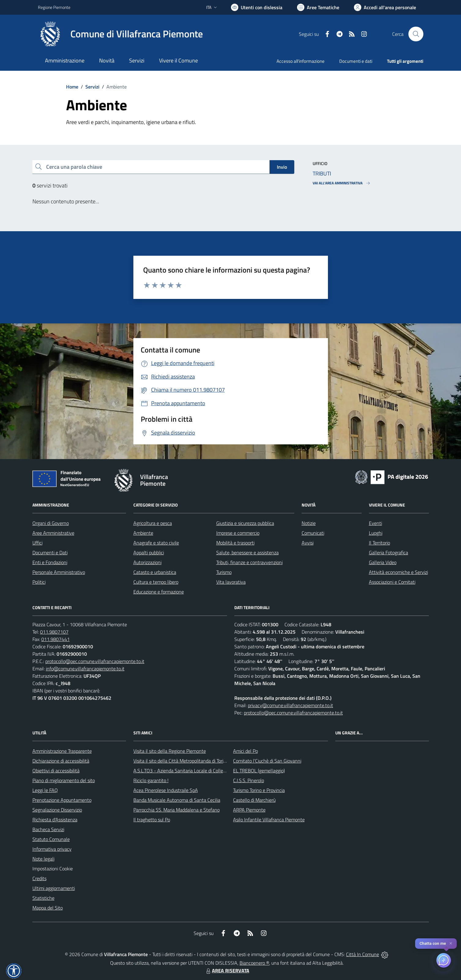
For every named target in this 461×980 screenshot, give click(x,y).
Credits (39, 878)
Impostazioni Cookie (53, 869)
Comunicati (313, 533)
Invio (282, 167)
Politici (39, 582)
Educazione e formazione (159, 592)
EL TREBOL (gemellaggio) (259, 771)
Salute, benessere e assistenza (247, 552)
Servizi (92, 87)
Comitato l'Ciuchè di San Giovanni (267, 761)
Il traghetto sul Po (152, 820)
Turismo (224, 572)
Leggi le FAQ (45, 790)
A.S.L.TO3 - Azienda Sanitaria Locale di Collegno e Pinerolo (193, 771)
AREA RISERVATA (227, 971)
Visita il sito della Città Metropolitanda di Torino (181, 761)
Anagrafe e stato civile (156, 543)
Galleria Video (383, 562)
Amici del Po (245, 751)
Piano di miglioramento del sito (64, 780)
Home (72, 87)
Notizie (309, 523)
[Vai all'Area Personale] (385, 7)
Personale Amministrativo (59, 572)
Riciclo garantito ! (151, 780)
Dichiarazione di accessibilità (61, 761)
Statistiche (43, 898)
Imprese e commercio (238, 533)
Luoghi (376, 533)
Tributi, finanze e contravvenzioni (249, 562)
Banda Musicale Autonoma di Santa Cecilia (177, 800)
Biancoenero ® (254, 963)
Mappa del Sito (48, 908)
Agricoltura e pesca (153, 523)
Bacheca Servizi (48, 829)
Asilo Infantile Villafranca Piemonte (269, 820)
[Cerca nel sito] (416, 34)
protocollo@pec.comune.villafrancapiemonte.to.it (95, 661)
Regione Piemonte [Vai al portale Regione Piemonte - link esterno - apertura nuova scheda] (54, 7)
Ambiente (143, 533)
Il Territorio (379, 543)
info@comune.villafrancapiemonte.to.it (85, 669)
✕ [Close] (451, 943)
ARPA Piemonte (249, 810)
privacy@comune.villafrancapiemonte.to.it (290, 705)
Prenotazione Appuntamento (62, 800)
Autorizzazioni (147, 562)
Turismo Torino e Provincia (259, 790)
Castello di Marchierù (254, 800)
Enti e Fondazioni (50, 562)
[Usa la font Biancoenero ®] (257, 7)
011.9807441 (56, 639)
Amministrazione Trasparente (62, 751)
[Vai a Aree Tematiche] (318, 7)
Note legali (43, 859)
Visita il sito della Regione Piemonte (170, 751)
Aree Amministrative (53, 533)
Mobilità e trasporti (235, 543)
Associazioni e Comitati (392, 582)
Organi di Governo (51, 523)
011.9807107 (54, 632)
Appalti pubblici (149, 552)
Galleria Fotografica (389, 552)
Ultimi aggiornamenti (54, 888)
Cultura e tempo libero (156, 582)
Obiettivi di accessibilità (56, 771)
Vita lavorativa (231, 582)
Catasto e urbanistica (155, 572)
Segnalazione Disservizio (57, 810)
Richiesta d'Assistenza (55, 820)
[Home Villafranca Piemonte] (120, 34)
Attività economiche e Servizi (398, 572)
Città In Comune (362, 954)
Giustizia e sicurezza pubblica (245, 523)
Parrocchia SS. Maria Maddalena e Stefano (177, 810)
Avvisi (308, 543)
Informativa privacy (52, 849)
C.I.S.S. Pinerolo (249, 780)
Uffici (37, 543)
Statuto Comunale (51, 839)
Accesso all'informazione (301, 61)
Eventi (375, 523)
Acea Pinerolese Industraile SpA (166, 790)
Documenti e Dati (50, 552)
